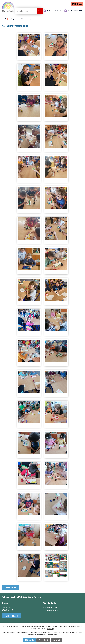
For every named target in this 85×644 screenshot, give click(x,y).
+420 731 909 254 (54, 10)
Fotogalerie (14, 19)
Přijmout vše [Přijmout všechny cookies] (30, 640)
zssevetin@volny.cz (75, 10)
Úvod (4, 19)
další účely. (51, 629)
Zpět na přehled (10, 587)
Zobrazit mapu (12, 616)
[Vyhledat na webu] (24, 11)
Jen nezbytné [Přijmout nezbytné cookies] (43, 640)
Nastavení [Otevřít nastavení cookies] (56, 640)
